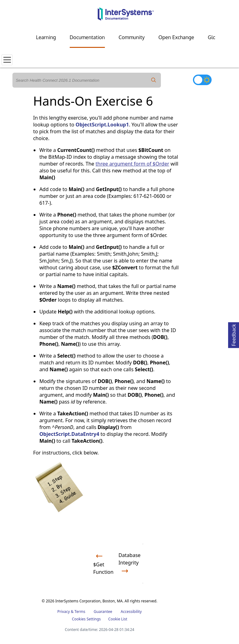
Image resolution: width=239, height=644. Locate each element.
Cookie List (118, 619)
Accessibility (131, 612)
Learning (46, 37)
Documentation (87, 37)
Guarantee (103, 612)
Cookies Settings (86, 619)
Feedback (234, 334)
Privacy (63, 612)
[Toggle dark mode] (202, 80)
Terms (80, 612)
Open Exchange (176, 37)
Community (132, 37)
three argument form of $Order (132, 164)
